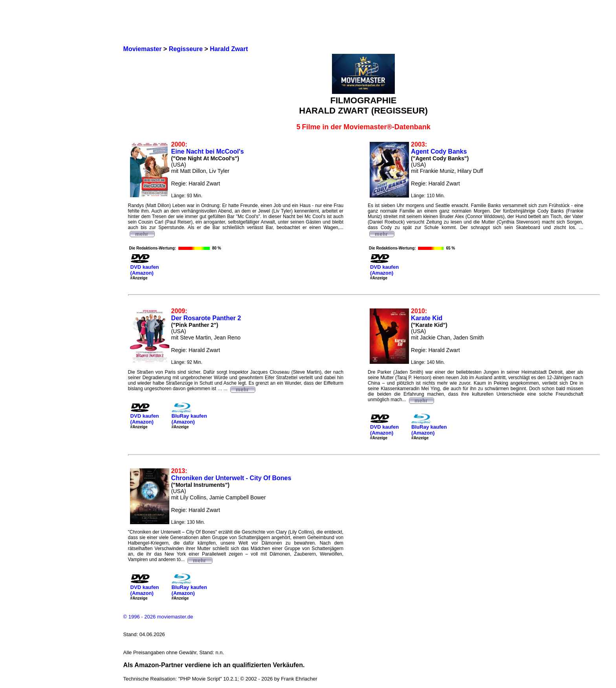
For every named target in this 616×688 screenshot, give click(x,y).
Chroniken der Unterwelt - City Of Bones (231, 478)
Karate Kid (427, 318)
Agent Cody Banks (439, 151)
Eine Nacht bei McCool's (208, 151)
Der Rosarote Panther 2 (206, 318)
